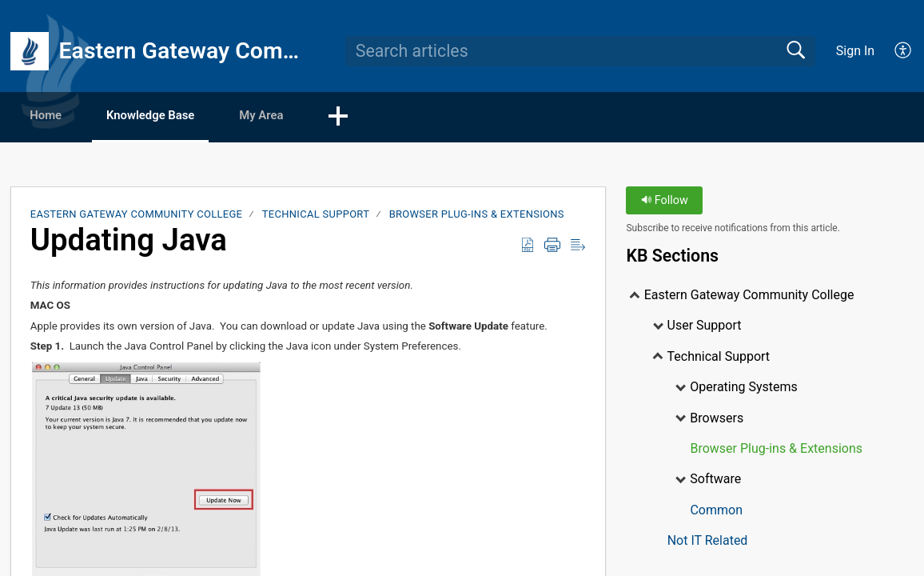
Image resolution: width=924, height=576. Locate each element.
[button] (388, 118)
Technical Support (316, 216)
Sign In (855, 51)
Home (56, 116)
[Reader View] (578, 246)
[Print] (552, 246)
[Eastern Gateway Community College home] (30, 51)
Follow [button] (665, 202)
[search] (580, 51)
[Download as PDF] (528, 246)
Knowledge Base (176, 116)
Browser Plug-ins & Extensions (477, 216)
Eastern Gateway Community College (137, 216)
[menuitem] (894, 51)
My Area (303, 116)
